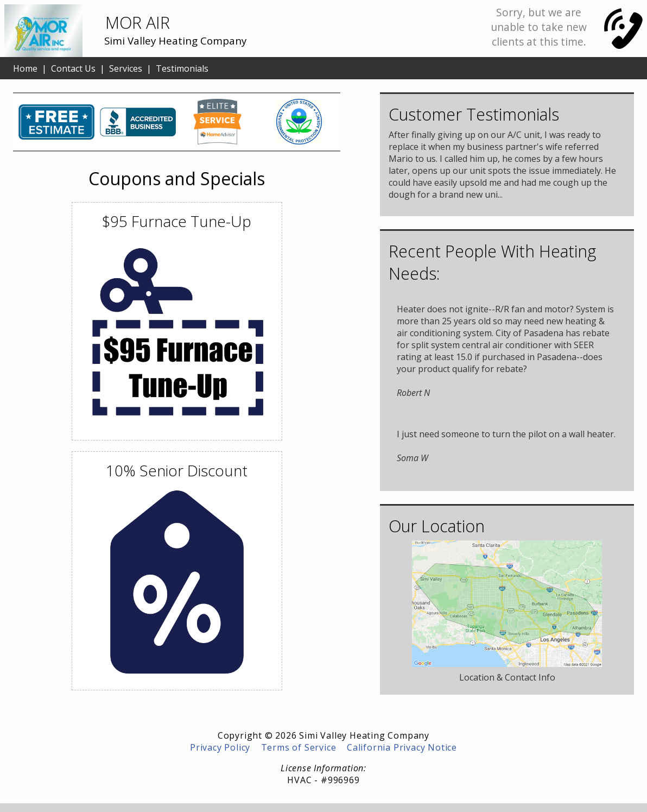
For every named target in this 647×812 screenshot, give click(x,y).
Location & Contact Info (507, 677)
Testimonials (182, 68)
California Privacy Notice (402, 747)
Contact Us (73, 68)
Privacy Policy (220, 747)
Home (25, 68)
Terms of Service (299, 747)
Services (126, 68)
